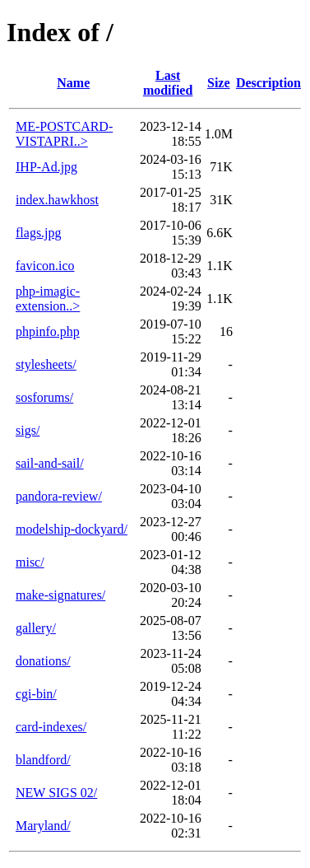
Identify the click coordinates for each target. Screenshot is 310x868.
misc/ (30, 562)
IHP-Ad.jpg (46, 167)
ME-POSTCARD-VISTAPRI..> (64, 134)
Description (268, 83)
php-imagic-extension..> (48, 299)
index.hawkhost (57, 200)
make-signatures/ (60, 595)
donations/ (43, 661)
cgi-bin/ (36, 694)
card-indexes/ (51, 727)
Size (219, 83)
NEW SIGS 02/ (56, 793)
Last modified (168, 83)
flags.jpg (39, 233)
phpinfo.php (48, 331)
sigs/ (28, 430)
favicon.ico (45, 266)
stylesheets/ (46, 364)
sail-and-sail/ (50, 463)
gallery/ (36, 628)
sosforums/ (44, 397)
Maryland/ (43, 826)
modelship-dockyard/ (72, 529)
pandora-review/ (59, 496)
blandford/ (43, 760)
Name (73, 83)
